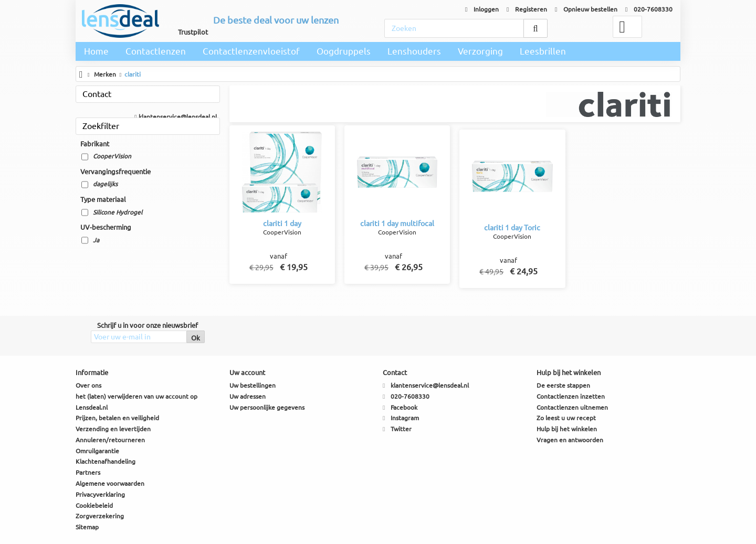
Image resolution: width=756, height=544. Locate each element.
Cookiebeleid (94, 505)
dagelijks (105, 184)
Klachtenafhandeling (106, 461)
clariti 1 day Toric (512, 228)
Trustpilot (193, 32)
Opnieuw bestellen (586, 9)
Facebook (404, 407)
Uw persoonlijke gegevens (267, 407)
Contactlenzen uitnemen (572, 407)
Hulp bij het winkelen (567, 429)
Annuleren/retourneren (110, 440)
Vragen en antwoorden (570, 440)
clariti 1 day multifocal (397, 223)
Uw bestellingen (253, 385)
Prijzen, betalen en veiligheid (117, 418)
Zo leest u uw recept (566, 418)
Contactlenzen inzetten (571, 396)
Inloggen (482, 9)
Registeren (527, 9)
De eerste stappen (563, 385)
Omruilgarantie (97, 451)
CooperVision (112, 156)
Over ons (88, 385)
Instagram (405, 418)
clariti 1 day (282, 223)
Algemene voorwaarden (110, 483)
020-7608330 (649, 9)
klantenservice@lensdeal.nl (175, 117)
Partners (88, 472)
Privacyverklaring (100, 494)
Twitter (401, 429)
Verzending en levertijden (113, 429)
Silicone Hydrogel (118, 212)
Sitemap (87, 527)
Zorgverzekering (100, 516)
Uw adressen (248, 396)
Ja (96, 240)
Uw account (247, 372)
